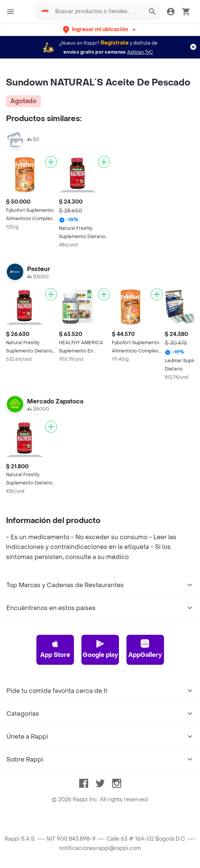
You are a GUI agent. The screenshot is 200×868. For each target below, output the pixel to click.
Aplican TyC (140, 52)
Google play (100, 649)
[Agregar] (51, 162)
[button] (100, 29)
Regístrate (115, 43)
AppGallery (145, 649)
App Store (55, 649)
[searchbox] (98, 12)
